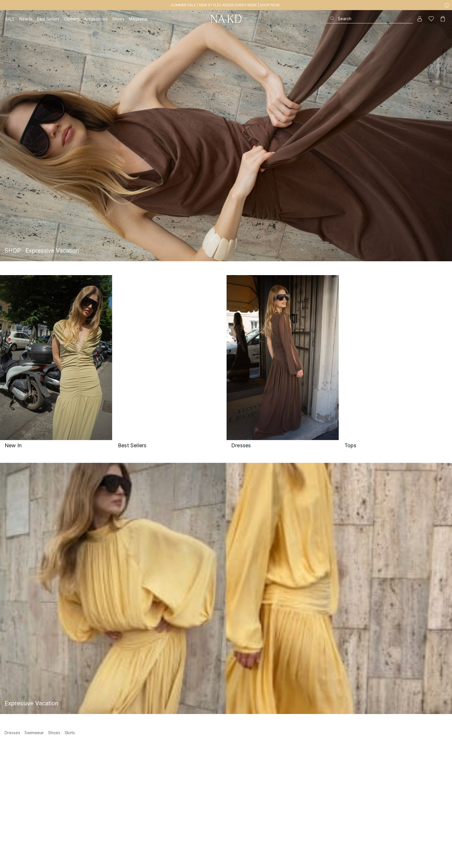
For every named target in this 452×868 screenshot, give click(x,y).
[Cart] (443, 19)
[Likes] (431, 19)
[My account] (420, 19)
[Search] (370, 19)
